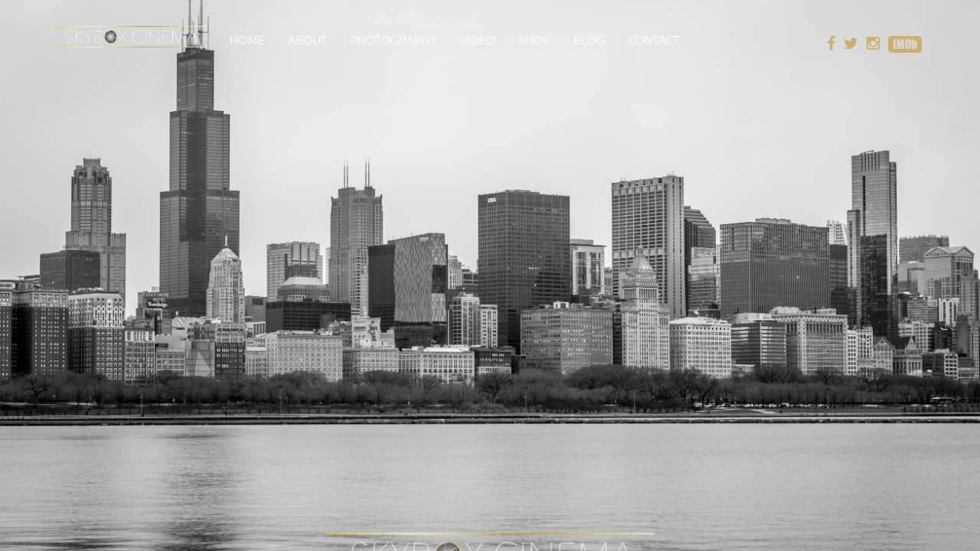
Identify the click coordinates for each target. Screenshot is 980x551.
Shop (534, 41)
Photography (394, 41)
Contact (654, 41)
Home (247, 41)
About (307, 41)
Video (478, 41)
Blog (589, 41)
